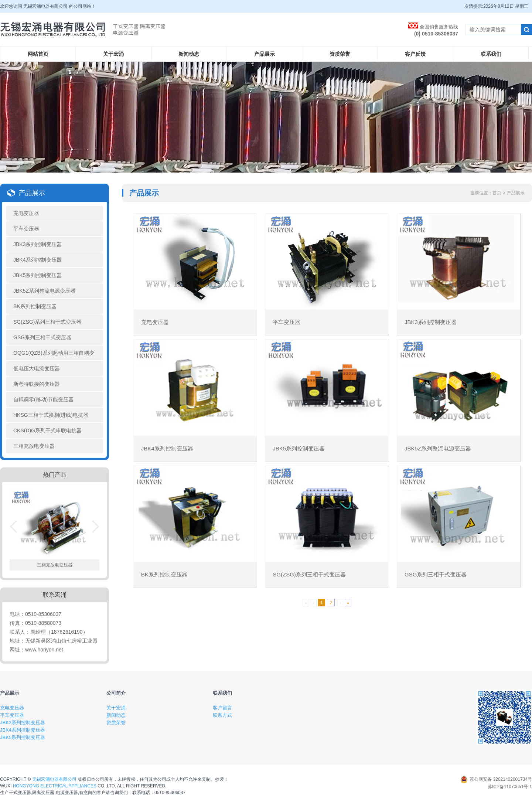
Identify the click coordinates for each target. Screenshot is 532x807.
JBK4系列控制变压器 (37, 260)
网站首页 (38, 54)
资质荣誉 (340, 54)
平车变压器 (26, 229)
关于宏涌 (113, 54)
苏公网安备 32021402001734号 (496, 779)
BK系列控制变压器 (35, 306)
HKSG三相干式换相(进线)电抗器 (51, 415)
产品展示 (265, 54)
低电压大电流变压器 (37, 368)
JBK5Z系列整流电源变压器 (44, 291)
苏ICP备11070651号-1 (510, 787)
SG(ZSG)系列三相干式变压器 (47, 322)
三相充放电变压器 (34, 446)
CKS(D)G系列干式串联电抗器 (47, 430)
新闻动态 (189, 54)
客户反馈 (415, 54)
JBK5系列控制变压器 (37, 275)
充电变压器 (26, 213)
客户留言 (222, 708)
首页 (497, 193)
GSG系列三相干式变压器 (42, 337)
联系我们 (491, 54)
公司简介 (116, 693)
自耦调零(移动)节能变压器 (43, 399)
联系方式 (222, 715)
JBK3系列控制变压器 (37, 244)
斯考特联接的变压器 (37, 384)
